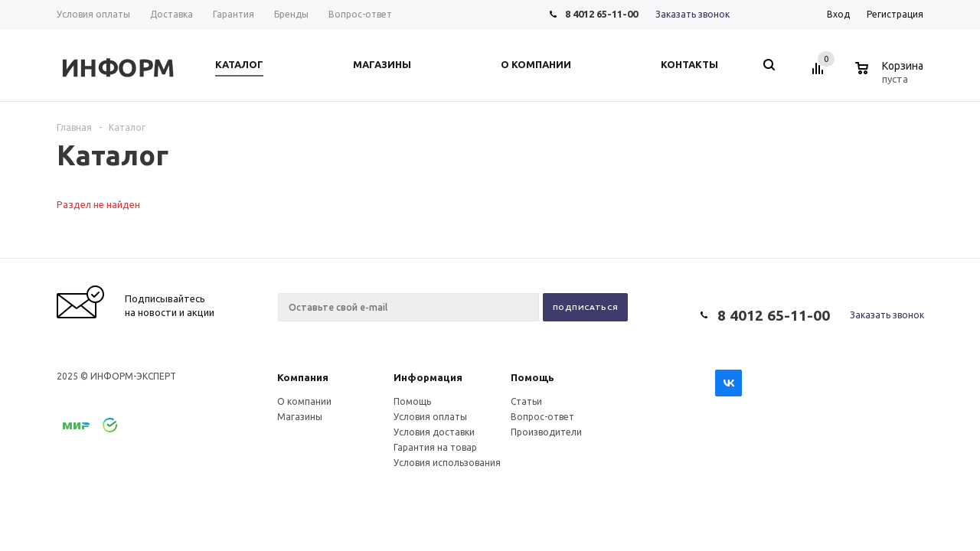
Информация (428, 377)
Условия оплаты (430, 417)
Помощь (532, 377)
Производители (546, 432)
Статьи (526, 401)
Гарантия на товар (435, 447)
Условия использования (447, 463)
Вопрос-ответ (542, 417)
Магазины (300, 417)
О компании (304, 401)
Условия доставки (434, 432)
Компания (303, 377)
